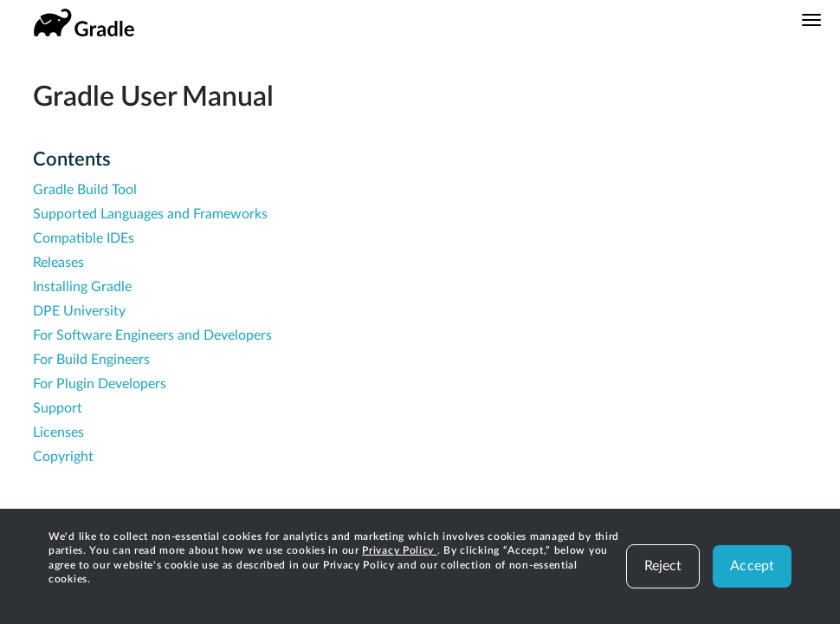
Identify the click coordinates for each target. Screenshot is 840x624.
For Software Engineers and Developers (152, 335)
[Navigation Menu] (811, 20)
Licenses (58, 432)
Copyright (63, 457)
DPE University (79, 311)
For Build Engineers (91, 360)
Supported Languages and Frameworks (150, 214)
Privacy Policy (400, 550)
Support (58, 408)
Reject (663, 566)
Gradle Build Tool (85, 190)
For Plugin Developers (100, 384)
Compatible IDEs (84, 238)
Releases (58, 263)
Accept (752, 566)
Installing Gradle (82, 287)
